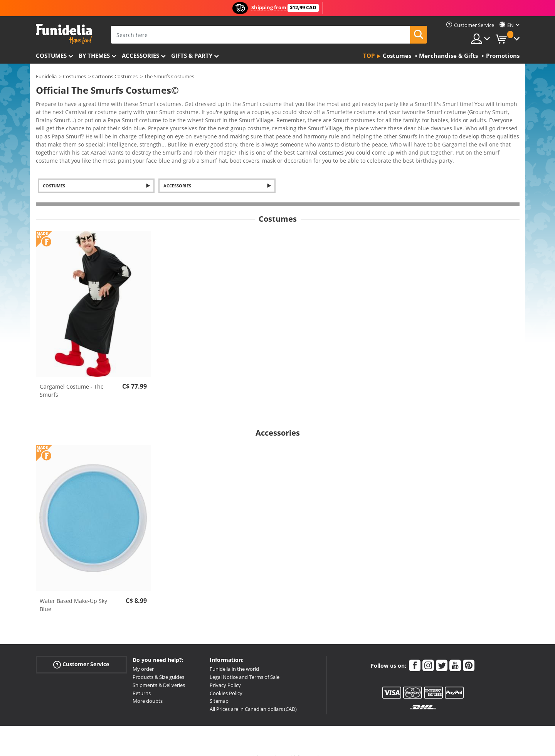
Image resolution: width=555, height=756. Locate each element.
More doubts (148, 687)
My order (143, 655)
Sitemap (219, 687)
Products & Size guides (158, 663)
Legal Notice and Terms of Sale (245, 663)
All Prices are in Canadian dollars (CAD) (253, 695)
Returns (142, 680)
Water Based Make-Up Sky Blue (73, 591)
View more (57, 146)
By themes (94, 56)
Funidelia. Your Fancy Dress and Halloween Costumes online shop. (64, 34)
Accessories (140, 56)
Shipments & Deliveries (159, 672)
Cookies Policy (226, 680)
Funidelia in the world (234, 655)
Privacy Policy (225, 672)
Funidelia (46, 76)
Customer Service (81, 651)
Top (369, 56)
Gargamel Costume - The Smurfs (72, 377)
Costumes (51, 56)
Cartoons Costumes (115, 76)
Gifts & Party (192, 56)
